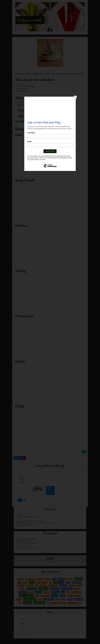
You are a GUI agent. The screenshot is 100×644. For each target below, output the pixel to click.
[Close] (75, 97)
